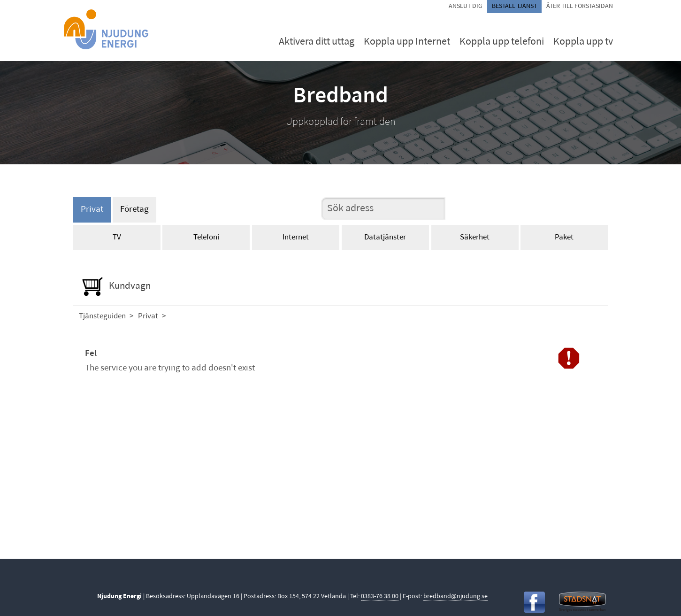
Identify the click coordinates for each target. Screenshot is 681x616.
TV (117, 237)
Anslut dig (466, 6)
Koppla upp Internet (407, 42)
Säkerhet (475, 237)
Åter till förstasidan (580, 6)
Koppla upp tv (583, 42)
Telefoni (206, 237)
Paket (564, 237)
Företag (134, 210)
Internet (296, 237)
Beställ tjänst (514, 6)
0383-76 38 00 (380, 597)
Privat (92, 210)
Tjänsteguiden (102, 316)
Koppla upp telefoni (502, 42)
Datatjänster (385, 237)
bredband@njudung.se (455, 597)
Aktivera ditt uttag (317, 42)
